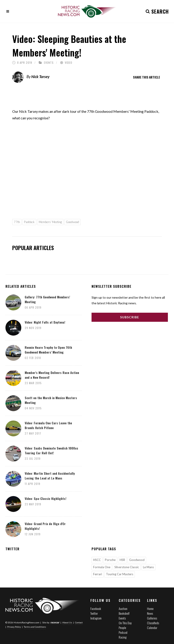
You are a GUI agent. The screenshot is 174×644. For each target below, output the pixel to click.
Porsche (110, 560)
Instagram (96, 618)
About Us (67, 622)
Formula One (102, 567)
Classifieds (153, 623)
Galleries (152, 618)
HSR (122, 560)
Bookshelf (124, 613)
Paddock (29, 222)
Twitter (94, 613)
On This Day (125, 623)
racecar (55, 622)
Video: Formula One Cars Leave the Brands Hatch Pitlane (48, 425)
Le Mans (148, 567)
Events (49, 63)
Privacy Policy (14, 627)
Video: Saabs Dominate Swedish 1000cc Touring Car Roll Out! (51, 450)
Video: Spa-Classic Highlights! (46, 498)
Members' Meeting (50, 222)
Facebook (96, 608)
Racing (123, 637)
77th (17, 222)
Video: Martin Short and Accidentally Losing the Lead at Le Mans (50, 476)
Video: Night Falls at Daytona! (45, 322)
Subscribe (130, 317)
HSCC (97, 560)
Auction (123, 608)
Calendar (152, 628)
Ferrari (98, 574)
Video (69, 63)
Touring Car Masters (120, 574)
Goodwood (72, 222)
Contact (79, 622)
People (122, 628)
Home (150, 608)
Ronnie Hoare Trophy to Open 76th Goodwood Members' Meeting (48, 350)
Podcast (123, 632)
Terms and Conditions (35, 627)
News (150, 613)
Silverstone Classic (127, 567)
